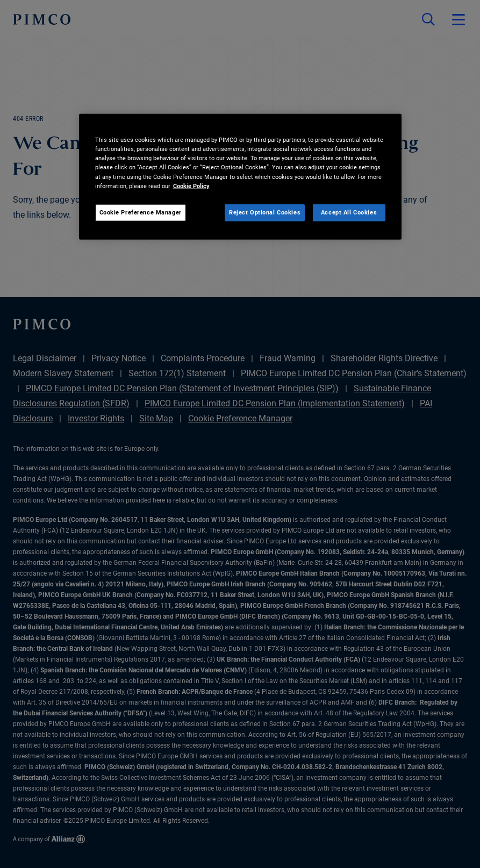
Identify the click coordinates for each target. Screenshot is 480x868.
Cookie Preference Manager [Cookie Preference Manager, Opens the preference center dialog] (141, 212)
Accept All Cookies (349, 212)
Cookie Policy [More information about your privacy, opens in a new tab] (191, 185)
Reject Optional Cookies (265, 212)
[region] (240, 177)
